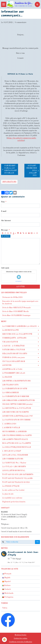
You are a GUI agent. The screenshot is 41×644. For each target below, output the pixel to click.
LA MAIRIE (7, 377)
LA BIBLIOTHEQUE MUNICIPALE (16, 447)
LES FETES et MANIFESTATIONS (16, 381)
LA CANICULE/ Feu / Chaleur (14, 463)
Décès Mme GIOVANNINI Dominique (16, 316)
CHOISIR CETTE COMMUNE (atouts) (17, 404)
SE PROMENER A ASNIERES (14, 432)
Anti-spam (5, 268)
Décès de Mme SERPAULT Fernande (16, 308)
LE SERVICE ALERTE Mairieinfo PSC (17, 416)
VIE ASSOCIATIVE (10, 342)
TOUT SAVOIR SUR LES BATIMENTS (18, 475)
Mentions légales (21, 635)
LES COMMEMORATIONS (13, 459)
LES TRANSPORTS (10, 385)
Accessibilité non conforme (12, 498)
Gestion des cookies (20, 638)
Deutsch (6, 589)
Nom (3, 202)
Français (7, 574)
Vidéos (5, 608)
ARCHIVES (7, 365)
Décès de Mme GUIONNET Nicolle (15, 312)
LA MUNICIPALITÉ (10, 330)
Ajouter (21, 287)
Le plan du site (8, 494)
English (6, 578)
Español (6, 582)
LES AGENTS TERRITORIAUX (15, 439)
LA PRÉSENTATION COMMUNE (16, 397)
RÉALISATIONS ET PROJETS (15, 354)
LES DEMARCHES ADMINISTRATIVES (19, 400)
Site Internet (6, 221)
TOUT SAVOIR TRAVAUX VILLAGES (17, 478)
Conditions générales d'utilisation (20, 642)
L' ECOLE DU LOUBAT (12, 451)
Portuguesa (8, 597)
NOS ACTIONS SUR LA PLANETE (16, 443)
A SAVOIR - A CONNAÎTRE (13, 346)
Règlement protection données (14, 502)
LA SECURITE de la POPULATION (17, 408)
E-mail (4, 211)
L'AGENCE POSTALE (11, 428)
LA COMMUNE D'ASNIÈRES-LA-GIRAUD (19, 326)
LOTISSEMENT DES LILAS (14, 373)
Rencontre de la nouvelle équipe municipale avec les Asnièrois (20, 303)
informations (9, 182)
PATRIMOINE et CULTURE (14, 350)
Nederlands (8, 593)
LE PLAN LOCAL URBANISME (15, 455)
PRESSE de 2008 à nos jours (13, 358)
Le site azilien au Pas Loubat (13, 490)
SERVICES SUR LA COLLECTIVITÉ (17, 334)
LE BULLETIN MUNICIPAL (14, 471)
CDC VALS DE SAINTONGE (14, 362)
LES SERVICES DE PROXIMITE (15, 412)
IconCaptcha (18, 281)
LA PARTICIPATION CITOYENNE (16, 420)
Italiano (6, 585)
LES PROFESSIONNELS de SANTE (17, 436)
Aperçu (6, 236)
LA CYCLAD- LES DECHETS (14, 467)
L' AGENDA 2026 (9, 424)
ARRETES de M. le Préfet (12, 369)
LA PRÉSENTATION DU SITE (15, 389)
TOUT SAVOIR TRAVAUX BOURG (16, 482)
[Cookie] (4, 640)
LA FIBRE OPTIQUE (11, 486)
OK (37, 542)
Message (5, 230)
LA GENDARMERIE (10, 393)
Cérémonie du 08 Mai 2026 (12, 297)
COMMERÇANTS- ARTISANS (14, 338)
